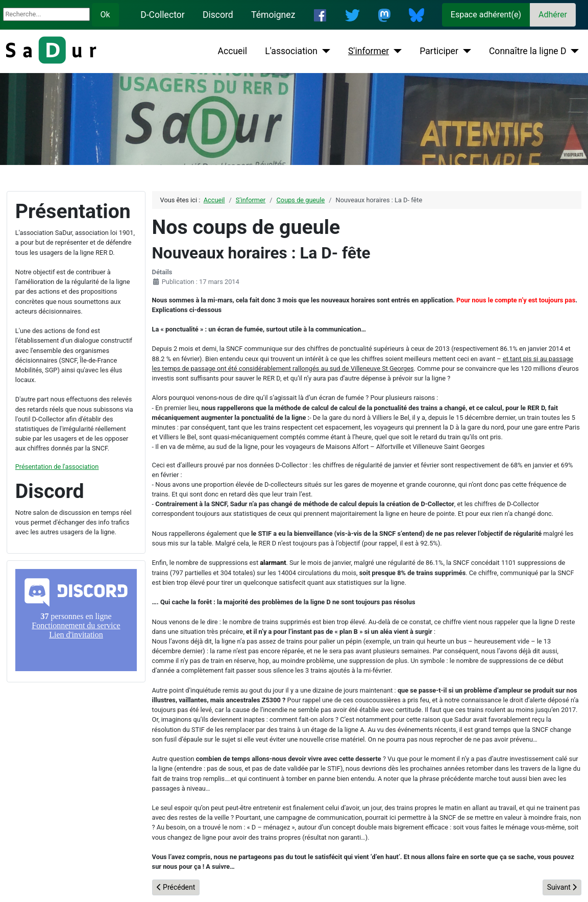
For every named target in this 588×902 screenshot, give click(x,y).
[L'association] (324, 51)
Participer (439, 51)
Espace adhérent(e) (486, 15)
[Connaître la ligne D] (573, 51)
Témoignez (273, 15)
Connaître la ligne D (528, 51)
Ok (105, 15)
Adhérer (553, 15)
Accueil (232, 51)
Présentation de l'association (57, 467)
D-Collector (163, 15)
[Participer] (465, 51)
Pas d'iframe (76, 620)
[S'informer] (395, 51)
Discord (218, 15)
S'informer (369, 51)
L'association (291, 51)
